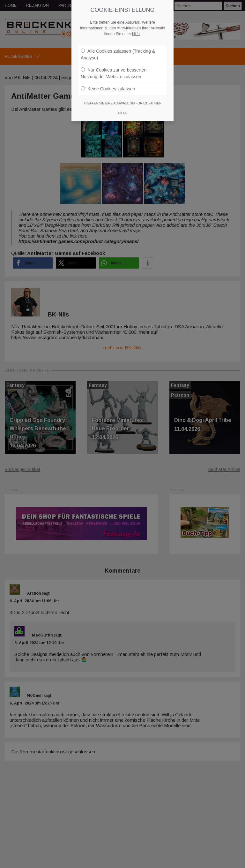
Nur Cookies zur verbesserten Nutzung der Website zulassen (114, 73)
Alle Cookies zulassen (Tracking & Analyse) (118, 54)
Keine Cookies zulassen (108, 89)
